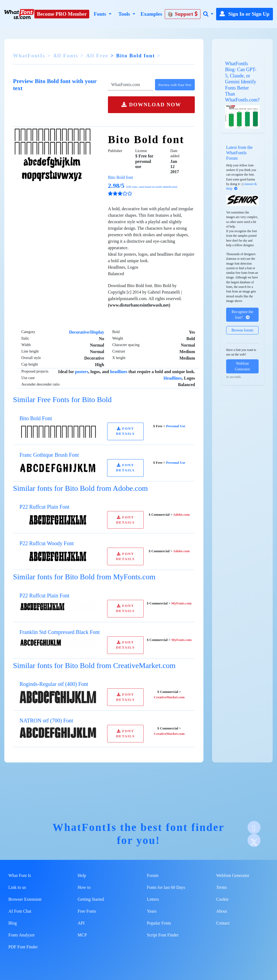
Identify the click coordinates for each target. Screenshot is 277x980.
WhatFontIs (29, 56)
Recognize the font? (242, 315)
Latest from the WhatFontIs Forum (239, 153)
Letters (153, 899)
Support (183, 14)
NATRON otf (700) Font (46, 721)
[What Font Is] (19, 14)
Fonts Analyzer (22, 935)
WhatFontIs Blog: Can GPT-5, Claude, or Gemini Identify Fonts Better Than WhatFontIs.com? (242, 82)
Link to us (17, 887)
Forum (153, 875)
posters (82, 372)
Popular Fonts (159, 923)
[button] (208, 14)
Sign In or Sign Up (245, 14)
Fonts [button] (100, 14)
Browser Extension (25, 899)
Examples (151, 14)
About (222, 911)
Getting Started (91, 899)
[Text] (130, 85)
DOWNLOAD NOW (151, 105)
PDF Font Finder (23, 947)
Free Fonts (87, 911)
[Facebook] (254, 827)
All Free (97, 56)
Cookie (222, 899)
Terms (222, 887)
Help (82, 875)
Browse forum (243, 330)
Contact (223, 923)
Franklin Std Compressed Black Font (60, 632)
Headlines (173, 378)
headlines (119, 372)
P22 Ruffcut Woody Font (47, 543)
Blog (13, 923)
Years (152, 911)
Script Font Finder (163, 935)
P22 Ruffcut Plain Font (44, 507)
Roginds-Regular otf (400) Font (54, 684)
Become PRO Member (62, 14)
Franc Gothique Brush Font (49, 455)
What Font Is (20, 875)
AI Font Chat (20, 911)
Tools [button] (125, 14)
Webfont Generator (242, 366)
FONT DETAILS (125, 431)
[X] (254, 840)
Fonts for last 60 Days (166, 887)
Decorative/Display (87, 332)
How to (84, 887)
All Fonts (66, 56)
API (81, 923)
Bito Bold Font (36, 418)
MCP (82, 935)
